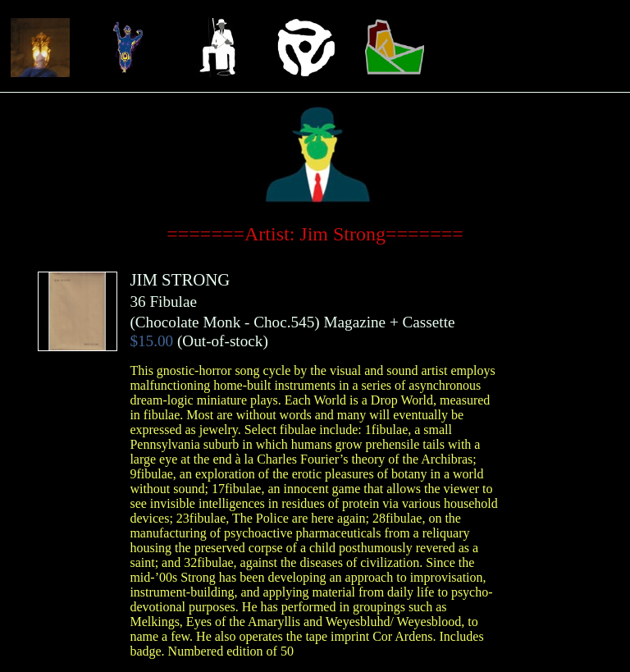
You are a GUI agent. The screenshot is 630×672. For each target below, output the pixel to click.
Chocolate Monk (188, 322)
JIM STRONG (180, 279)
